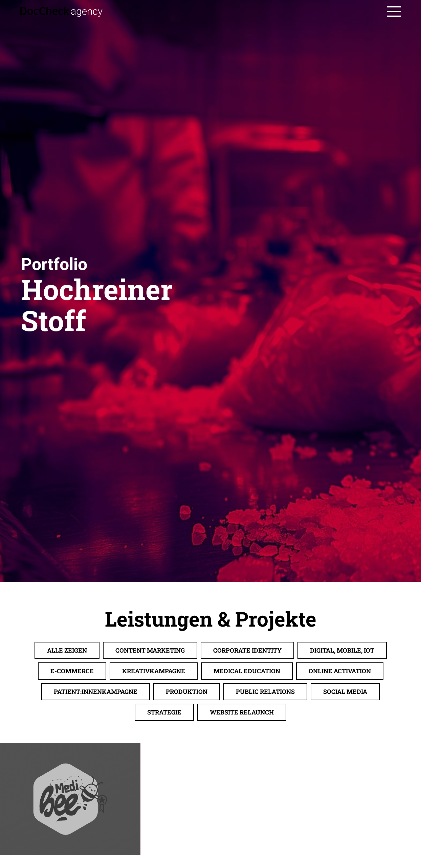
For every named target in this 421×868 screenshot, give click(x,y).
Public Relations (265, 784)
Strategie (164, 805)
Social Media (345, 784)
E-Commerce (72, 764)
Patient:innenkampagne (96, 784)
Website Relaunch (242, 805)
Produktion (187, 784)
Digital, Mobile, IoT (342, 743)
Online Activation (340, 764)
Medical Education (247, 764)
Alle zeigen (67, 743)
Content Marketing (150, 743)
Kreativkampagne (154, 764)
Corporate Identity (247, 743)
